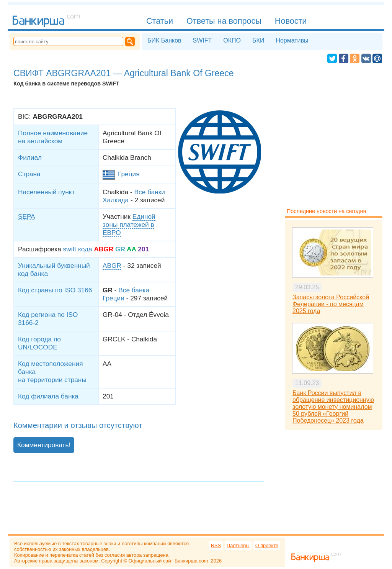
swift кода (78, 249)
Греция (129, 174)
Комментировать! (44, 445)
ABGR (112, 266)
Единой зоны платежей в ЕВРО (129, 225)
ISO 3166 (78, 290)
